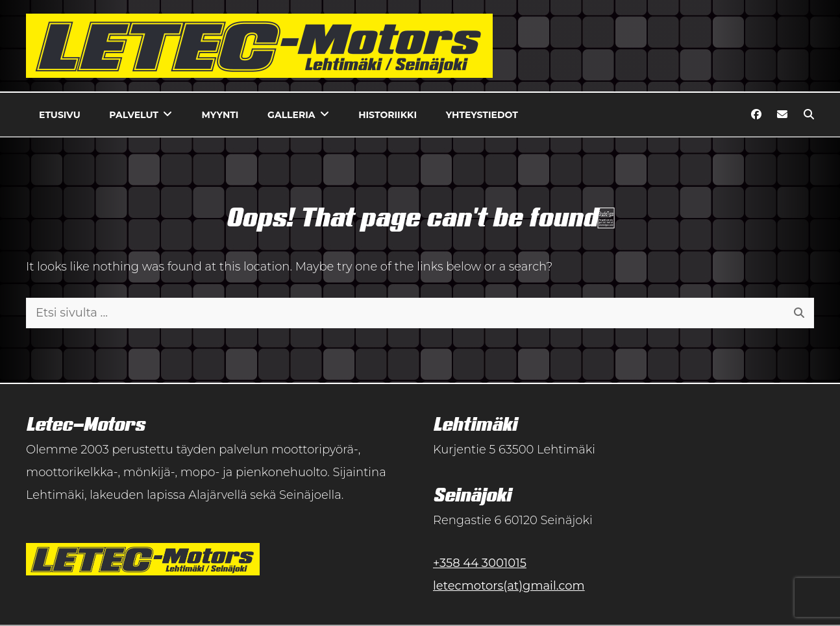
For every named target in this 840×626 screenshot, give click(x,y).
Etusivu (60, 115)
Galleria (291, 115)
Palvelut (134, 115)
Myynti (220, 115)
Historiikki (388, 115)
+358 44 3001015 (480, 563)
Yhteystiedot (482, 115)
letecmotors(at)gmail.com (509, 586)
